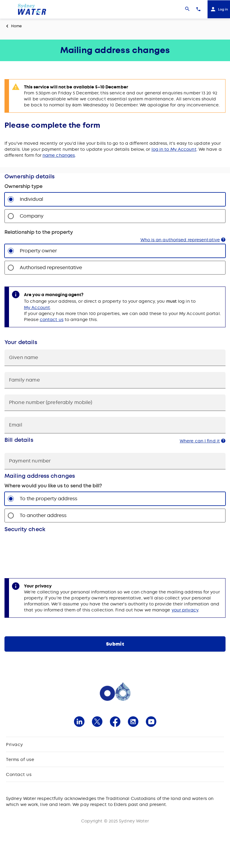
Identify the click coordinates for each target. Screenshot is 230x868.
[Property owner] (11, 251)
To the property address (49, 499)
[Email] (115, 425)
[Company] (11, 216)
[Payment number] (115, 461)
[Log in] (219, 9)
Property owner (38, 251)
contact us (52, 320)
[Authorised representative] (11, 268)
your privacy (185, 610)
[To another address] (11, 516)
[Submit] (115, 644)
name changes (59, 155)
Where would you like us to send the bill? (53, 486)
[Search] (187, 9)
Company (32, 216)
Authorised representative (51, 268)
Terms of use (20, 759)
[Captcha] (115, 551)
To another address (43, 515)
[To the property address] (11, 499)
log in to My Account (174, 149)
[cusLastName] (115, 380)
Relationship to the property (39, 232)
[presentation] (50, 551)
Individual (31, 199)
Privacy (15, 745)
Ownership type (24, 186)
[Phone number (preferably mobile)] (115, 403)
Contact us (19, 774)
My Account (37, 308)
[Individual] (11, 199)
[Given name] (115, 358)
